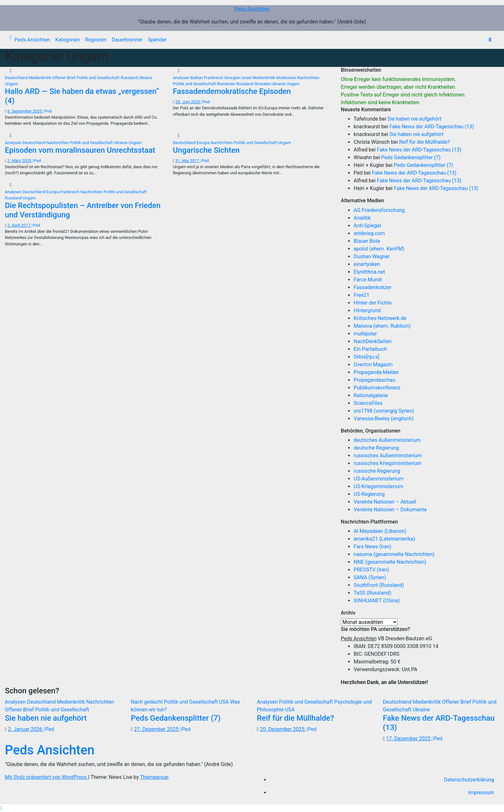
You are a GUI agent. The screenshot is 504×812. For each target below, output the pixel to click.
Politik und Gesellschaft (99, 78)
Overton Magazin (373, 365)
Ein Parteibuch (370, 349)
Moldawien (287, 78)
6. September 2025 (25, 111)
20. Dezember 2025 (283, 729)
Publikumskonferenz (377, 388)
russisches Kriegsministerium (387, 463)
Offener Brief (64, 78)
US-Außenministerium (378, 479)
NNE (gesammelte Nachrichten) (390, 562)
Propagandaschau (374, 380)
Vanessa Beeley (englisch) (383, 419)
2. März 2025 (20, 161)
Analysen (182, 78)
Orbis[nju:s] (366, 357)
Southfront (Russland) (379, 585)
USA (224, 702)
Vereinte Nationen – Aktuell (385, 502)
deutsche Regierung (376, 448)
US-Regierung (369, 494)
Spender (157, 40)
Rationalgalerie (371, 395)
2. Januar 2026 (26, 729)
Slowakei (263, 84)
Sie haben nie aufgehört (414, 119)
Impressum (481, 793)
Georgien (233, 78)
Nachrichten (308, 78)
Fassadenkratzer (373, 287)
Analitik (362, 218)
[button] (490, 40)
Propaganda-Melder (376, 372)
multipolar (365, 334)
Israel (247, 78)
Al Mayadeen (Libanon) (380, 531)
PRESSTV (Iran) (371, 570)
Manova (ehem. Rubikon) (382, 326)
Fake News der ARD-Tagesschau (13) (432, 127)
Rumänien (227, 84)
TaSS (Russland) (372, 593)
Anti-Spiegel (367, 226)
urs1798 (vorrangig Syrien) (384, 411)
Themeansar (154, 777)
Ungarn (11, 84)
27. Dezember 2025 (157, 729)
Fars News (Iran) (372, 547)
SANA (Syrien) (370, 577)
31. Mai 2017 (188, 161)
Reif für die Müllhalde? (424, 142)
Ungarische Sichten (206, 150)
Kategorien (68, 40)
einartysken (367, 264)
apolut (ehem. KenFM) (379, 249)
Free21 (361, 295)
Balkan (197, 78)
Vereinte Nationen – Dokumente (390, 510)
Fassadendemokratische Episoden (232, 91)
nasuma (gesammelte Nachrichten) (394, 554)
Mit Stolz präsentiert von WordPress (46, 777)
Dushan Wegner (372, 256)
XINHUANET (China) (377, 601)
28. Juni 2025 (188, 102)
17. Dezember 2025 (409, 739)
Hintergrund (367, 310)
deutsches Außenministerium (387, 440)
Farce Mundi (368, 280)
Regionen (96, 40)
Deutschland (17, 78)
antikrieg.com (369, 233)
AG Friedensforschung (379, 210)
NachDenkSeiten (373, 341)
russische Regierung (377, 471)
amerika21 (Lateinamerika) (384, 539)
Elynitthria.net (369, 272)
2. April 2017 (19, 225)
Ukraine (145, 78)
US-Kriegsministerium (378, 486)
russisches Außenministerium (388, 456)
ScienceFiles (368, 403)
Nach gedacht (147, 702)
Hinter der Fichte (373, 303)
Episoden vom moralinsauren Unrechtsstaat (80, 150)
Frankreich (214, 78)
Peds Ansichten (252, 9)
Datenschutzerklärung (469, 780)
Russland (130, 78)
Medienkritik (40, 78)
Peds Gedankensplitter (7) (411, 157)
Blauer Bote (367, 241)
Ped (47, 111)
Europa (204, 143)
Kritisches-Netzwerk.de (380, 318)
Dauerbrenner (127, 40)
